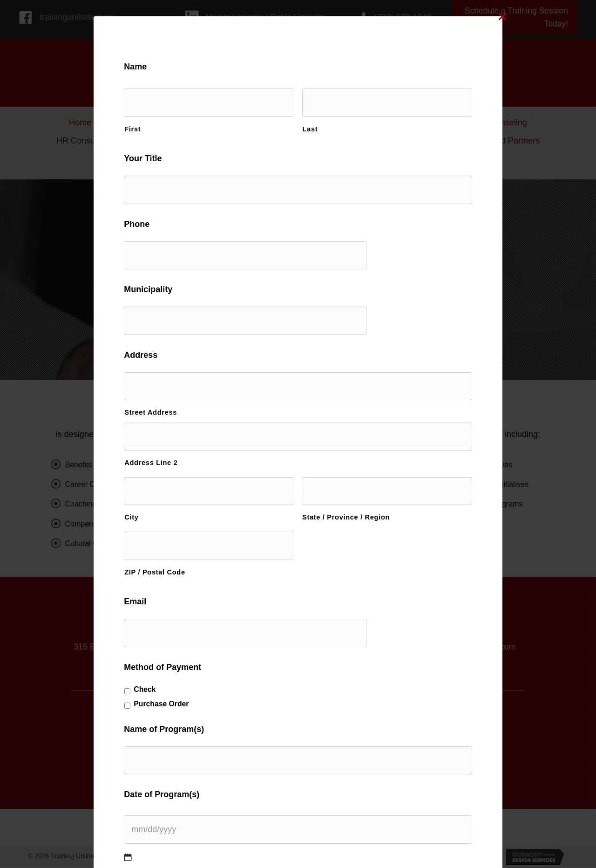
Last (310, 126)
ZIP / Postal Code (173, 554)
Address (159, 346)
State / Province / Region (346, 502)
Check (163, 669)
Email (153, 584)
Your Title (161, 157)
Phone (155, 219)
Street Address (169, 401)
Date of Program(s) (180, 772)
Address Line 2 (169, 449)
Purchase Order (179, 684)
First (151, 126)
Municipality (166, 283)
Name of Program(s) (182, 710)
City (149, 502)
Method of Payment (181, 648)
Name (153, 67)
